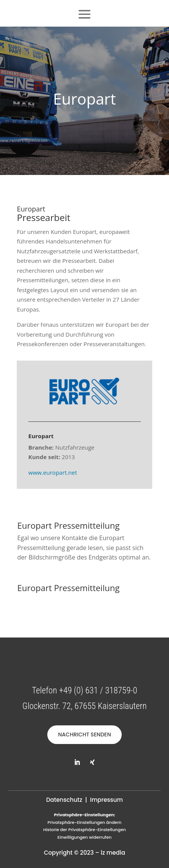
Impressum (106, 800)
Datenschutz (64, 800)
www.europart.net (53, 472)
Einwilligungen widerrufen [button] (85, 837)
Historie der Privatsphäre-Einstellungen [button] (84, 830)
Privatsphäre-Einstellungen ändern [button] (84, 822)
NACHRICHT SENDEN (84, 734)
